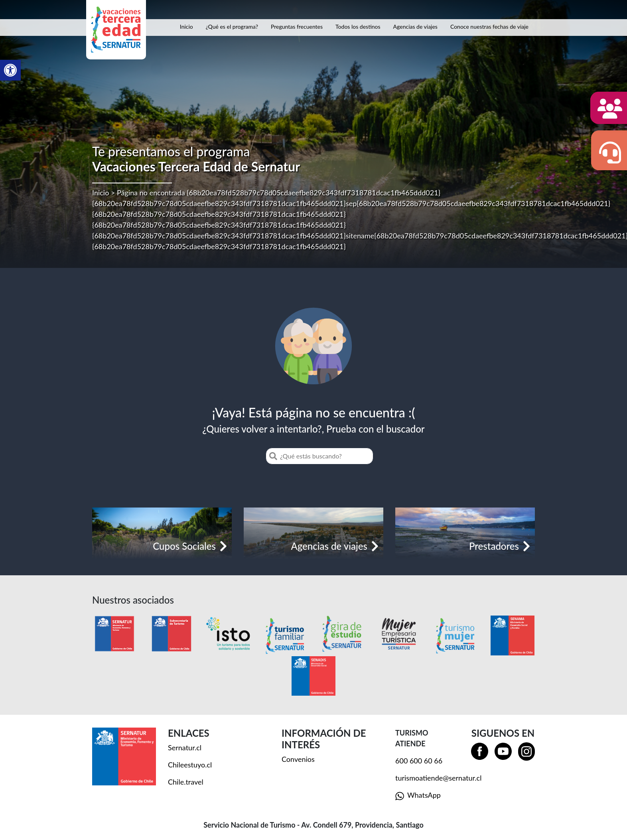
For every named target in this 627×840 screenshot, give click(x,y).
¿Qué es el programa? (232, 27)
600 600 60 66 (419, 761)
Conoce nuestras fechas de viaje (489, 27)
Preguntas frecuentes (297, 27)
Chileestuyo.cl (190, 765)
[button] (10, 70)
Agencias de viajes (415, 27)
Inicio (186, 27)
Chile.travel (186, 782)
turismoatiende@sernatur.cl (438, 778)
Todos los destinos (358, 27)
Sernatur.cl (185, 748)
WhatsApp (418, 796)
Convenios (298, 759)
